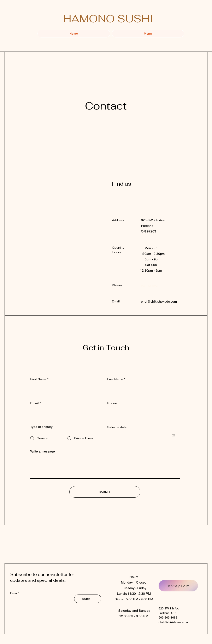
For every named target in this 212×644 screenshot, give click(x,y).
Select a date (117, 427)
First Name (38, 379)
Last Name (115, 379)
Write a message (43, 451)
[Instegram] (178, 586)
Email (34, 403)
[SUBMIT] (105, 492)
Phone (112, 403)
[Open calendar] (174, 435)
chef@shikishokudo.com (159, 302)
